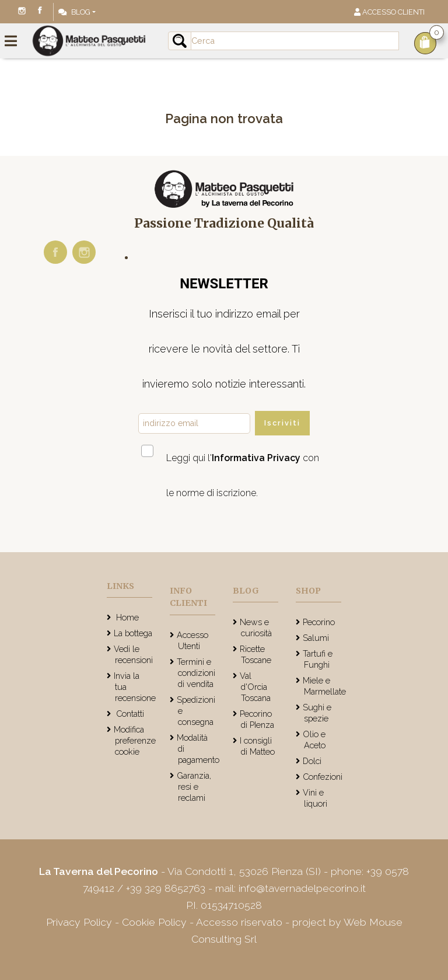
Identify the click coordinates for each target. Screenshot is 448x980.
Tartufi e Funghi (318, 659)
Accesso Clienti (389, 12)
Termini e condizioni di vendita (196, 673)
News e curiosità (256, 627)
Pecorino (319, 622)
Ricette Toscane (256, 654)
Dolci (312, 761)
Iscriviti (282, 423)
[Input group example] (295, 41)
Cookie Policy (154, 922)
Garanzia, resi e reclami (194, 787)
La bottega (133, 633)
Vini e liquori (315, 798)
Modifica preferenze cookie (135, 740)
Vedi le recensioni (133, 654)
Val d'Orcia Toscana (255, 687)
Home (126, 617)
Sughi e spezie (317, 713)
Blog (74, 12)
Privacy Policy (80, 922)
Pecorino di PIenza (257, 719)
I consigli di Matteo (257, 746)
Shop (308, 591)
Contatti (129, 714)
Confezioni (323, 777)
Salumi (316, 638)
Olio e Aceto (314, 740)
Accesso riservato (239, 922)
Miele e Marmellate (324, 686)
